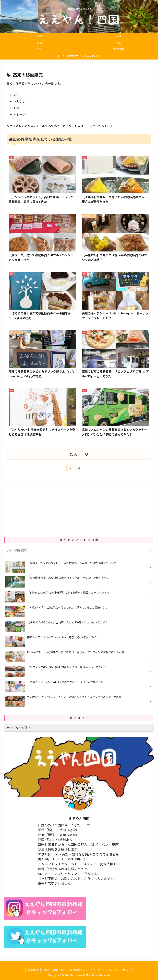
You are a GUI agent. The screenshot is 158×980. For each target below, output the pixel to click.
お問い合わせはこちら (54, 970)
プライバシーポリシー (119, 970)
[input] (79, 550)
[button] (151, 550)
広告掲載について (78, 970)
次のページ (79, 455)
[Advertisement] (79, 508)
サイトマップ (97, 970)
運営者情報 (33, 970)
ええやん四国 (79, 819)
